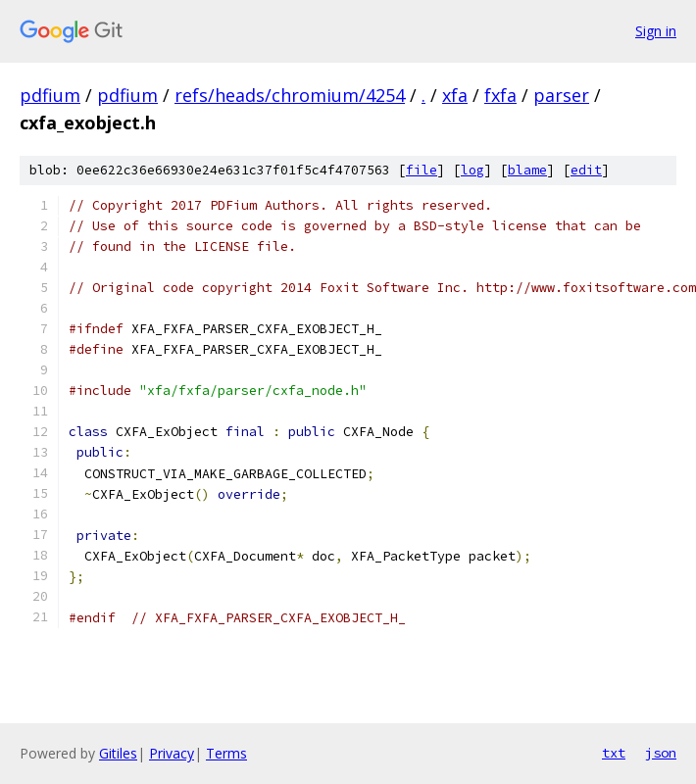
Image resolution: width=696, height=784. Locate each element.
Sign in (656, 31)
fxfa (500, 95)
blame (527, 170)
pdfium (50, 95)
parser (561, 95)
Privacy (172, 753)
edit (586, 170)
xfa (455, 95)
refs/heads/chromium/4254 (290, 95)
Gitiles (118, 753)
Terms (226, 753)
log (472, 170)
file (422, 170)
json (661, 753)
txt (614, 753)
